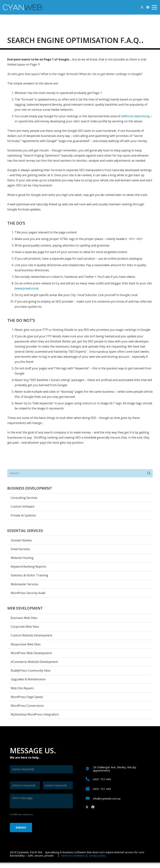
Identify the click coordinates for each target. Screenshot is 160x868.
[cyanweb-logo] (22, 7)
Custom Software (23, 506)
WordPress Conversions (27, 706)
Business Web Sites (24, 618)
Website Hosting (22, 558)
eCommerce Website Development (34, 662)
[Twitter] (142, 7)
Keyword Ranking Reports (28, 567)
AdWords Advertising (135, 116)
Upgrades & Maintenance (28, 679)
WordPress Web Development (31, 653)
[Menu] (154, 7)
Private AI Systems (23, 515)
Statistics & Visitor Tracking (29, 575)
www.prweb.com (26, 288)
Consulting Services (24, 498)
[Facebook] (148, 7)
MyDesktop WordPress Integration (35, 714)
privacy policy (98, 855)
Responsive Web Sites (26, 644)
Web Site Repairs (22, 688)
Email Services (20, 549)
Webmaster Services (25, 584)
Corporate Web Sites (25, 627)
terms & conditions (73, 855)
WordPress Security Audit (28, 593)
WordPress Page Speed (27, 697)
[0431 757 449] (89, 779)
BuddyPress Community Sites (31, 670)
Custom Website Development (31, 635)
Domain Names (21, 540)
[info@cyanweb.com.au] (89, 798)
